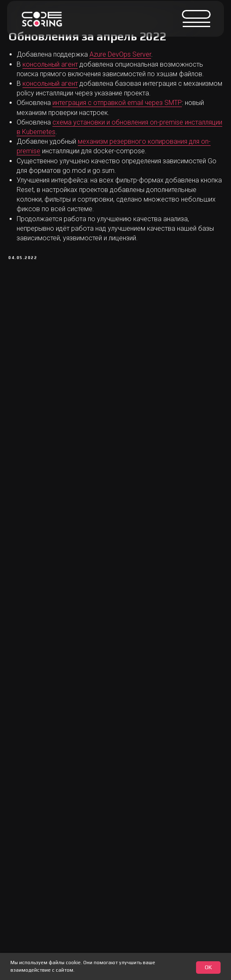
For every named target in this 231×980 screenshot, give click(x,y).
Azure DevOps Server (120, 54)
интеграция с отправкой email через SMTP (117, 103)
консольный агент (50, 64)
